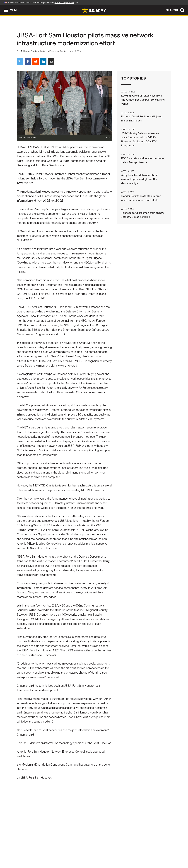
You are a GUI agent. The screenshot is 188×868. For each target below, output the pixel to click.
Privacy (58, 854)
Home (26, 854)
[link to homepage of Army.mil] (94, 10)
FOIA (113, 854)
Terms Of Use (75, 854)
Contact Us (41, 854)
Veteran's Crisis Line (153, 854)
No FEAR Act (128, 854)
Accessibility (97, 854)
